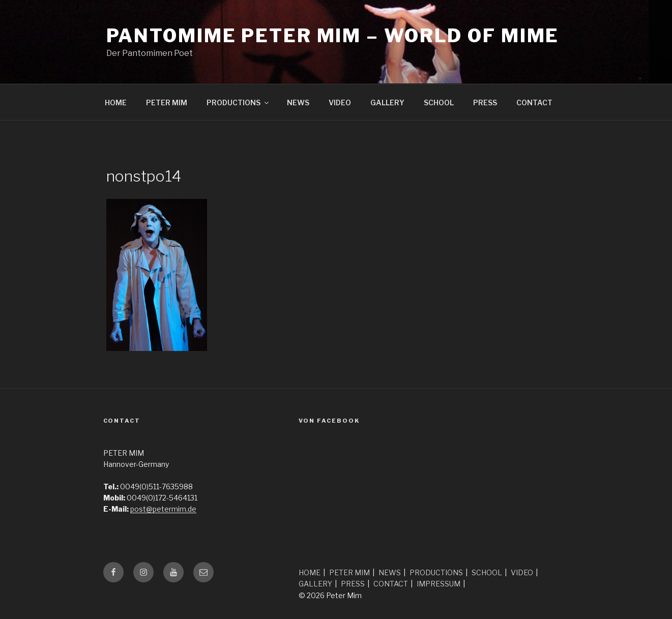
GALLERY (387, 102)
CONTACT (534, 102)
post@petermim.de (163, 509)
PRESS (485, 102)
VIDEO (340, 102)
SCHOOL (439, 102)
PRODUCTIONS (238, 102)
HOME (116, 102)
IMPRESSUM (439, 584)
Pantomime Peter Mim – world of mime (333, 36)
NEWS (298, 102)
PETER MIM (167, 102)
